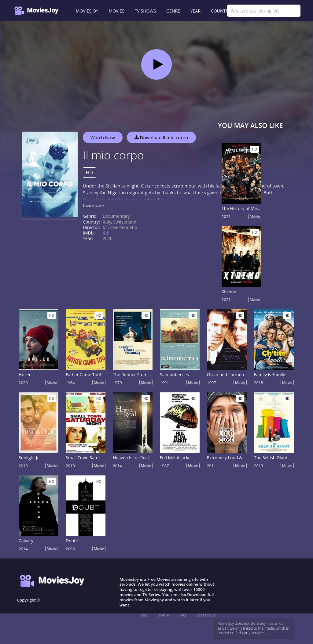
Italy (107, 222)
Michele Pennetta (120, 227)
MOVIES (117, 11)
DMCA (163, 615)
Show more (94, 205)
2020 (108, 238)
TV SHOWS (145, 11)
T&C (144, 615)
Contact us (206, 615)
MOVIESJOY (87, 11)
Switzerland (125, 222)
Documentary (116, 216)
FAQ (182, 615)
